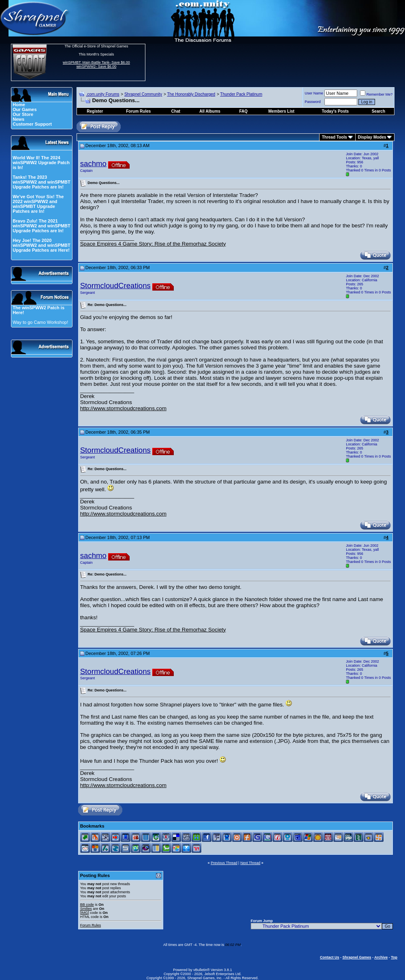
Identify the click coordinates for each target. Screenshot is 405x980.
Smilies (86, 909)
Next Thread (250, 863)
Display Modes (372, 137)
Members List (281, 111)
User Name (314, 93)
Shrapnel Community (143, 94)
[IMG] (85, 913)
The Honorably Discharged (191, 94)
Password (313, 102)
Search (378, 111)
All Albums (210, 111)
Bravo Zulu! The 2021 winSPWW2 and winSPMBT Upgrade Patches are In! (41, 226)
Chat (176, 111)
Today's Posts (336, 111)
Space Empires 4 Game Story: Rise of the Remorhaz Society (153, 244)
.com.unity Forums (102, 94)
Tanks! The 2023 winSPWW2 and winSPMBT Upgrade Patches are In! (41, 182)
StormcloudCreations (115, 286)
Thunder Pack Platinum (241, 94)
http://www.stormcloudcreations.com (123, 408)
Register (95, 111)
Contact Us (330, 957)
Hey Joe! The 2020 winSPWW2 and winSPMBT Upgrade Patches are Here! (41, 245)
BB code (87, 905)
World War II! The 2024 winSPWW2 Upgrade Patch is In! (41, 163)
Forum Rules (91, 925)
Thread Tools (335, 137)
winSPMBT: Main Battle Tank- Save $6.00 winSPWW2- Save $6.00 (96, 64)
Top (394, 957)
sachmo (93, 164)
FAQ (244, 111)
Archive (381, 957)
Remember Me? (376, 94)
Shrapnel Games (357, 957)
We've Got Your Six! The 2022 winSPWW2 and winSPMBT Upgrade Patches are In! (38, 204)
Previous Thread (224, 863)
